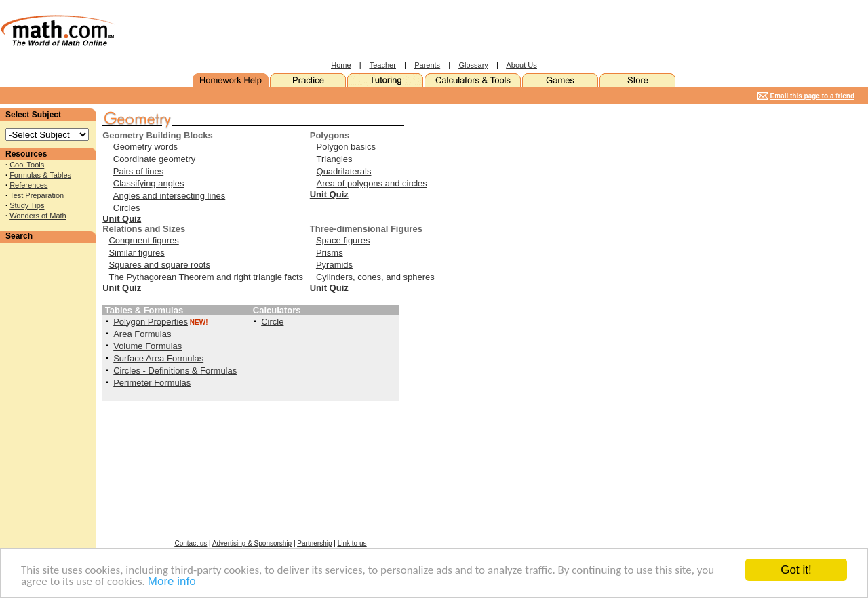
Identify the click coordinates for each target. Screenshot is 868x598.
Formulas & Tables (40, 175)
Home (341, 65)
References (28, 185)
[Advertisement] (411, 31)
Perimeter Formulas (152, 383)
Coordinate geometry (154, 159)
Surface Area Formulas (158, 358)
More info (172, 582)
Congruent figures (143, 240)
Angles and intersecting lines (170, 196)
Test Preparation (37, 195)
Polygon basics (346, 147)
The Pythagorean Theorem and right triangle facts (206, 277)
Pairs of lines (138, 171)
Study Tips (27, 205)
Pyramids (334, 265)
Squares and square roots (159, 265)
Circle (272, 322)
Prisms (330, 253)
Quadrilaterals (344, 171)
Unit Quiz (122, 219)
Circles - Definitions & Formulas (175, 371)
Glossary (473, 65)
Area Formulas (142, 334)
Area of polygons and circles (372, 183)
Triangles (335, 159)
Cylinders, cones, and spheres (375, 277)
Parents (427, 65)
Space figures (343, 240)
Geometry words (145, 147)
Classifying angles (149, 183)
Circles (127, 208)
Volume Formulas (147, 346)
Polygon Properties (151, 322)
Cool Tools (27, 165)
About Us (522, 65)
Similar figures (136, 253)
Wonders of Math (38, 216)
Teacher (383, 65)
